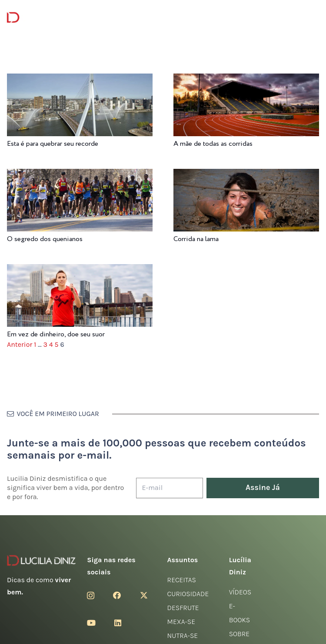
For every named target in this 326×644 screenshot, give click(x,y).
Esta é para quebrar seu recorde (53, 144)
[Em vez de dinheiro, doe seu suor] (80, 270)
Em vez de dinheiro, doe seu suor (56, 334)
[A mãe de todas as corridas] (246, 79)
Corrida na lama (196, 239)
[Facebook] (117, 595)
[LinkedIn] (118, 623)
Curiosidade (188, 594)
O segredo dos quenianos (45, 239)
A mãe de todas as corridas (213, 144)
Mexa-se (181, 622)
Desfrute (183, 608)
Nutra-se (183, 636)
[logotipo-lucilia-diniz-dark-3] (42, 18)
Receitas (182, 580)
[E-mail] (170, 488)
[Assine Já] (263, 488)
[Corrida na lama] (246, 175)
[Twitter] (144, 595)
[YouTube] (91, 623)
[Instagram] (91, 596)
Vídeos (240, 592)
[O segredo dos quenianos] (80, 175)
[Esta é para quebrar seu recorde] (80, 79)
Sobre (240, 634)
